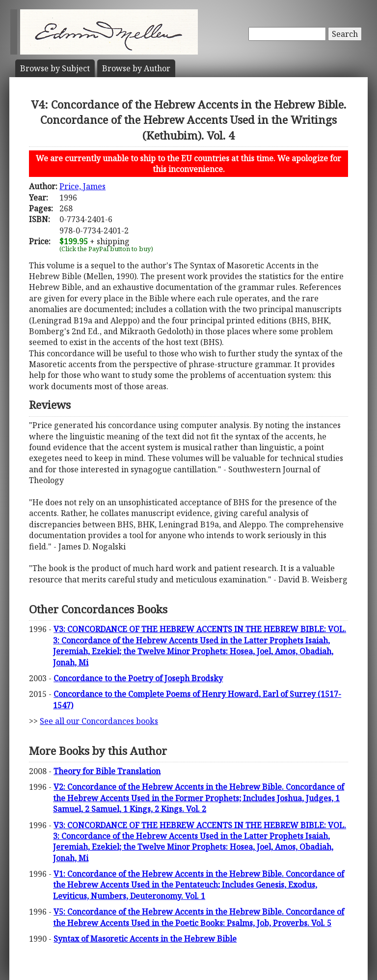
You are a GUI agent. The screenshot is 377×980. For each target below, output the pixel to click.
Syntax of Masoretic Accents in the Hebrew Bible (145, 939)
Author (136, 68)
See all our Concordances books (99, 721)
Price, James (82, 186)
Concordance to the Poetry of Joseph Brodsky (138, 678)
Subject (55, 68)
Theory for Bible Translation (107, 771)
